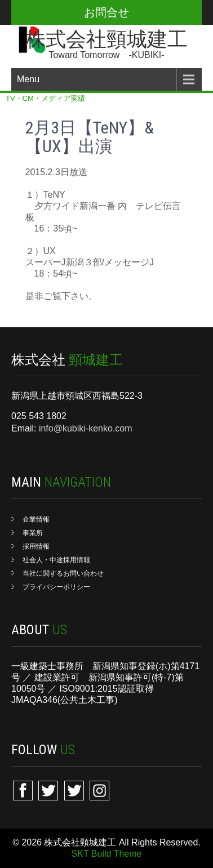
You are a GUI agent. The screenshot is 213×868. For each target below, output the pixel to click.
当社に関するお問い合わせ (63, 573)
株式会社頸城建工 (106, 39)
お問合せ (106, 12)
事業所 (33, 533)
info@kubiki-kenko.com (86, 428)
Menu (28, 79)
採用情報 (36, 546)
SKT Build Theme (107, 854)
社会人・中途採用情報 (56, 560)
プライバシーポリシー (56, 587)
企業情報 (36, 519)
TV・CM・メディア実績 (45, 98)
